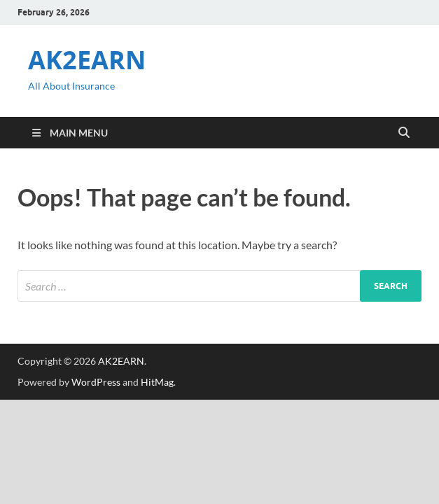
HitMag (157, 382)
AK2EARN (87, 60)
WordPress (96, 382)
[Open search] (404, 133)
